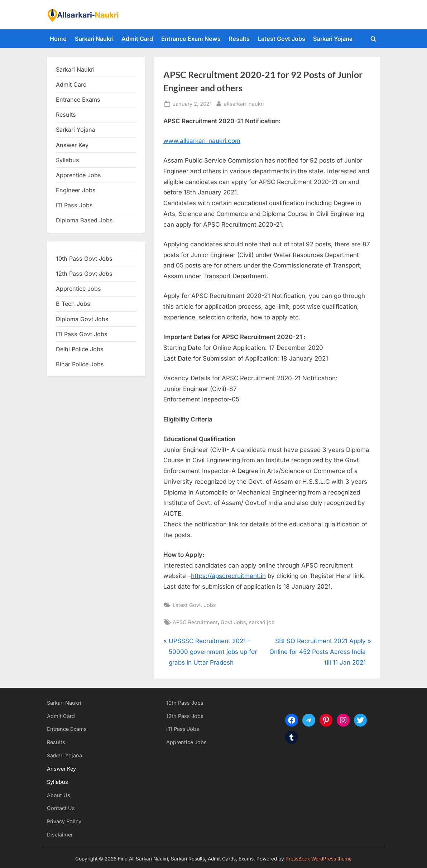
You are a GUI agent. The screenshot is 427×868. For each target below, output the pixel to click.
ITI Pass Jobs (74, 205)
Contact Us (61, 808)
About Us (59, 795)
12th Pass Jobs (185, 716)
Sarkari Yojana (333, 39)
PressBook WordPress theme (319, 859)
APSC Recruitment (195, 622)
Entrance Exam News (191, 39)
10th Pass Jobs (185, 703)
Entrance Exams (67, 729)
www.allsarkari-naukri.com (202, 141)
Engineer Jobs (76, 190)
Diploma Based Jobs (84, 220)
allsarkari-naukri (244, 103)
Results (239, 39)
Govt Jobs (233, 622)
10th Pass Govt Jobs (84, 259)
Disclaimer (60, 835)
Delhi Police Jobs (80, 349)
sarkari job (262, 622)
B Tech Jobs (73, 304)
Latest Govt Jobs (282, 39)
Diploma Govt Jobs (82, 319)
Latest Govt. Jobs (194, 605)
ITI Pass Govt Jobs (82, 334)
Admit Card (137, 39)
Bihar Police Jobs (80, 364)
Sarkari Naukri (94, 39)
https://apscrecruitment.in (228, 576)
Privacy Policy (64, 821)
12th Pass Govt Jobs (84, 274)
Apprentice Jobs (78, 175)
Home (58, 39)
